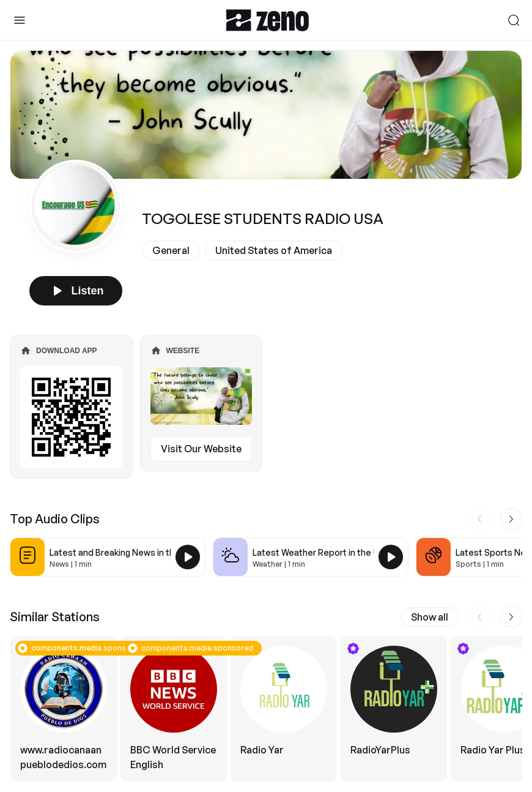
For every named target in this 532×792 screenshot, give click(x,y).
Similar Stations (55, 617)
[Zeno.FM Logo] (268, 20)
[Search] (514, 20)
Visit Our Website (201, 449)
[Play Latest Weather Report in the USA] (391, 557)
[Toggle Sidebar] (20, 20)
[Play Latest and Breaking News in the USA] (188, 557)
